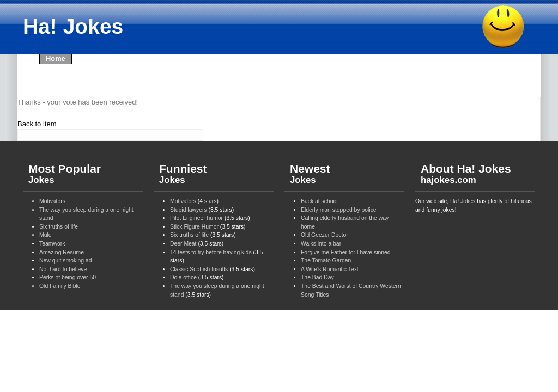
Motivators (52, 201)
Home (56, 59)
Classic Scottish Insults (199, 269)
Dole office (183, 277)
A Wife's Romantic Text (330, 269)
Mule (46, 235)
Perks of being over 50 (68, 277)
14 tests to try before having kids (211, 252)
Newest (310, 174)
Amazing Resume (62, 252)
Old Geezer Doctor (325, 235)
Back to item (37, 124)
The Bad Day (317, 277)
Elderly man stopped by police (339, 210)
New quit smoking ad (65, 261)
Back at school (319, 201)
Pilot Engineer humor (196, 218)
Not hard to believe (63, 269)
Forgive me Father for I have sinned (346, 252)
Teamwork (52, 244)
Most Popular (65, 174)
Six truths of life (59, 227)
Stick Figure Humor (194, 227)
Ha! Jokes (463, 201)
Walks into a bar (321, 244)
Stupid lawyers (189, 210)
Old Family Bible (60, 286)
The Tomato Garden (326, 261)
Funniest (183, 174)
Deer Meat (183, 244)
